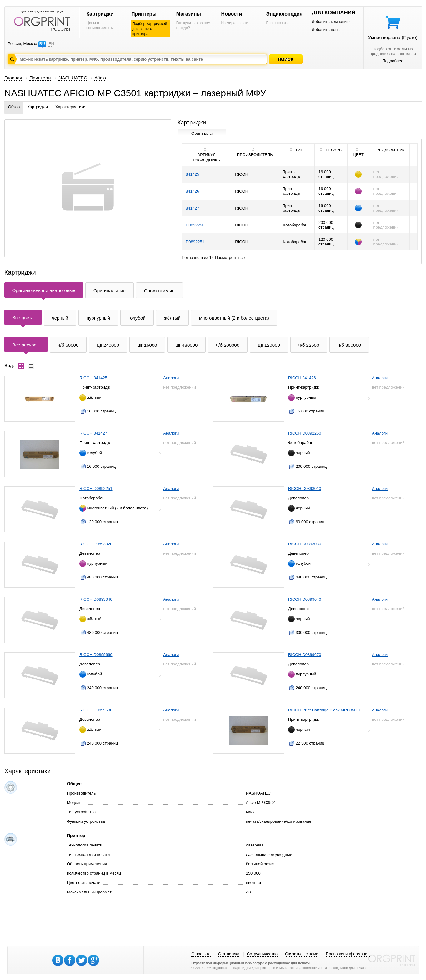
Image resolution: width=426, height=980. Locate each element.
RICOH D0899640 (305, 599)
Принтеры (144, 14)
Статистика (229, 954)
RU (42, 44)
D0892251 (195, 242)
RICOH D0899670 (305, 655)
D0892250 (195, 225)
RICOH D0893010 (305, 489)
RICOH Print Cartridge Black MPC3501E (325, 710)
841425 (192, 174)
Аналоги (171, 378)
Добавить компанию (331, 21)
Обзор (14, 107)
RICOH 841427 (93, 433)
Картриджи (100, 14)
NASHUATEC (73, 78)
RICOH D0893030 (305, 544)
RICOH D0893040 (96, 599)
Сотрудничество (262, 954)
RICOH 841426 (302, 378)
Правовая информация (348, 954)
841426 (192, 191)
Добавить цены (326, 30)
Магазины (189, 14)
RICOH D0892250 (305, 433)
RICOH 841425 (93, 378)
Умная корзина (393, 37)
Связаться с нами (302, 954)
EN (51, 44)
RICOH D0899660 (96, 655)
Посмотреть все (230, 258)
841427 (192, 208)
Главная (13, 78)
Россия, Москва (23, 44)
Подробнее (393, 61)
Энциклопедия (284, 14)
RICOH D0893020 (96, 544)
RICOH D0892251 (96, 489)
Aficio (100, 78)
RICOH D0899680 (96, 710)
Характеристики (70, 107)
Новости (232, 14)
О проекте (201, 954)
